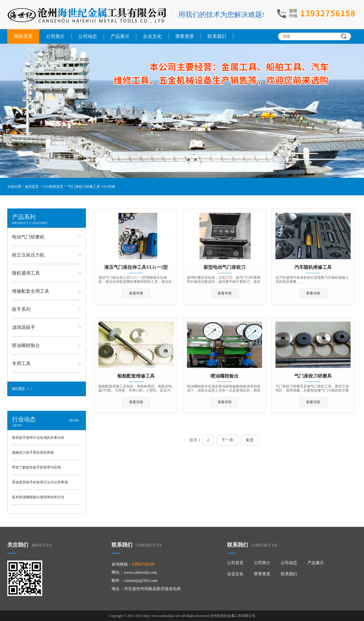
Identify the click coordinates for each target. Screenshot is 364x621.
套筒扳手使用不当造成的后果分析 (38, 438)
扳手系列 (21, 309)
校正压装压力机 (28, 255)
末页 (250, 440)
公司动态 (88, 36)
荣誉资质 (185, 36)
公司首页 (235, 563)
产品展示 (120, 36)
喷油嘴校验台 (26, 345)
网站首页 (23, 36)
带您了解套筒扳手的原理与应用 (36, 467)
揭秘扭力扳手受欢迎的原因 (33, 452)
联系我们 (217, 36)
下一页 (227, 440)
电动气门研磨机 (28, 237)
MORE (74, 420)
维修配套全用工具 (31, 291)
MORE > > (22, 389)
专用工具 (21, 363)
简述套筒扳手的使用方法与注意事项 (40, 482)
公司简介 (55, 36)
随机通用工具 (26, 273)
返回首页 (32, 187)
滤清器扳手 (24, 327)
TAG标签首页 (53, 187)
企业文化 (152, 36)
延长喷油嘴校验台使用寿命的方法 (38, 497)
